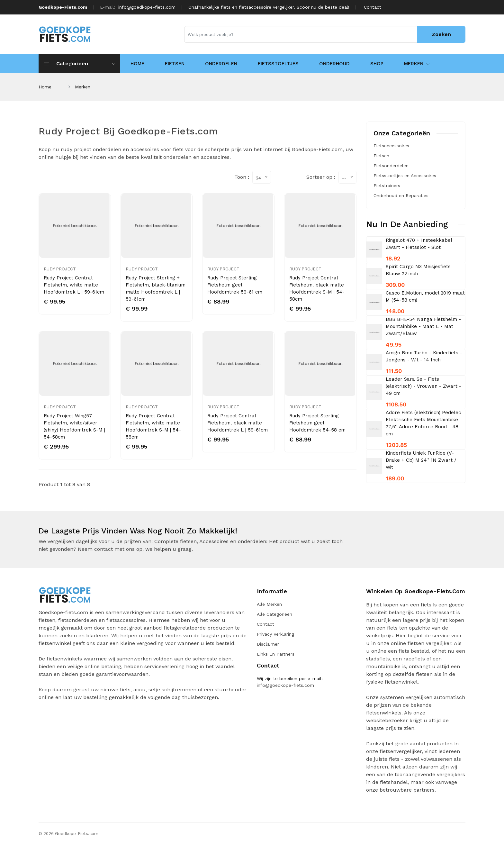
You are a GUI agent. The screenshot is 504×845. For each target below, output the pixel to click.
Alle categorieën (274, 614)
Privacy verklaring (275, 634)
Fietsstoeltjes (278, 64)
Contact (373, 7)
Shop (377, 64)
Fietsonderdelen (391, 166)
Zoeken (441, 34)
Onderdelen (221, 64)
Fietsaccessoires (391, 146)
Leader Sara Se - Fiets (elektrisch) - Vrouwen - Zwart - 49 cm (423, 386)
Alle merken (269, 604)
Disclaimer (268, 644)
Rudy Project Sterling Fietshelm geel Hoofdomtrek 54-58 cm (317, 423)
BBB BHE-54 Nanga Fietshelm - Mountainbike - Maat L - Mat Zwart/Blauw (423, 326)
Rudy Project (60, 269)
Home (45, 87)
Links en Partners (276, 654)
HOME (137, 64)
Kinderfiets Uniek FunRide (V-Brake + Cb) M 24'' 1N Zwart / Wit (421, 460)
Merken (417, 64)
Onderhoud (334, 64)
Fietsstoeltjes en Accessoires (405, 176)
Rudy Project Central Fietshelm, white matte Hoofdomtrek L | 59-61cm (74, 285)
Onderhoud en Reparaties (401, 195)
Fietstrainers (387, 186)
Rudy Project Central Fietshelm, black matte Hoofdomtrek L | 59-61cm (238, 423)
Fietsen (175, 64)
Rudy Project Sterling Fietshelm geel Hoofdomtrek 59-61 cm (235, 285)
